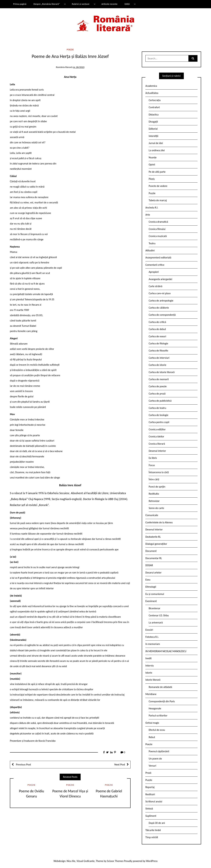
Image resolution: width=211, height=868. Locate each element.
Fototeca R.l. (152, 637)
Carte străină (156, 286)
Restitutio (154, 494)
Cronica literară (157, 444)
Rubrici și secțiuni (81, 4)
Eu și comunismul (155, 594)
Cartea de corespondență (162, 315)
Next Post (120, 765)
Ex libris (153, 458)
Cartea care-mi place (160, 293)
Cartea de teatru (157, 408)
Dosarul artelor (153, 573)
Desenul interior (157, 451)
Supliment (151, 816)
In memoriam (153, 644)
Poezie (70, 49)
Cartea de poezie (158, 386)
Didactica (154, 115)
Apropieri (154, 272)
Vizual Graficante (85, 861)
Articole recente (109, 4)
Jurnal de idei (156, 143)
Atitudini (150, 250)
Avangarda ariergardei (160, 279)
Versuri (152, 766)
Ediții (127, 4)
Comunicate (152, 515)
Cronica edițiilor (157, 429)
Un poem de (155, 759)
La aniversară (156, 623)
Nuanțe (153, 157)
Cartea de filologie (158, 343)
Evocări (149, 630)
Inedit (149, 658)
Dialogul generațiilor (156, 544)
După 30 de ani (157, 823)
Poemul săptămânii (159, 751)
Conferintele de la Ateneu (159, 522)
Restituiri (150, 794)
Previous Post (23, 765)
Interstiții (153, 136)
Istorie (149, 673)
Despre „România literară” (47, 4)
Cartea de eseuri (157, 336)
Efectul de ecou (157, 730)
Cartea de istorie (158, 365)
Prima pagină (20, 4)
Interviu (150, 666)
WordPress (152, 861)
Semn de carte (156, 508)
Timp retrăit (152, 837)
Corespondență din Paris (162, 701)
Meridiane (151, 694)
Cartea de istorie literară (162, 372)
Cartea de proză (157, 394)
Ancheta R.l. (152, 208)
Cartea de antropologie (161, 301)
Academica (151, 86)
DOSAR (149, 565)
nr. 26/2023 (79, 67)
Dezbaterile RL (153, 537)
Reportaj (150, 787)
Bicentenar (154, 608)
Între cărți (154, 479)
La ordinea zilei (157, 150)
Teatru (152, 243)
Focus (152, 465)
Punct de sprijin (157, 487)
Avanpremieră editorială (158, 258)
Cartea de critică (157, 322)
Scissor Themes (115, 861)
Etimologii (151, 587)
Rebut (152, 737)
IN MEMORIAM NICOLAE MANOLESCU (166, 651)
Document (151, 551)
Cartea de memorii (159, 379)
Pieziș (152, 179)
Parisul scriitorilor (158, 716)
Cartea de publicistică (160, 401)
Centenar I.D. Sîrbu (159, 615)
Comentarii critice (155, 265)
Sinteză (149, 809)
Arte (148, 215)
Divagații (153, 122)
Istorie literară (153, 680)
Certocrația (155, 100)
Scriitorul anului (154, 801)
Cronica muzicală (158, 236)
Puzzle (152, 193)
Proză (148, 773)
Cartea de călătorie (159, 308)
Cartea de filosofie (158, 351)
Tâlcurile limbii (153, 830)
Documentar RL (154, 558)
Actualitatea (152, 93)
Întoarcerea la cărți (159, 472)
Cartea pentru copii (159, 422)
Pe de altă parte (157, 172)
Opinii (152, 165)
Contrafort (154, 107)
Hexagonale (155, 708)
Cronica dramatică (158, 222)
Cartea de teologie (158, 415)
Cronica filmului (157, 229)
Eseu (148, 580)
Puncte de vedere (158, 186)
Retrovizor (154, 501)
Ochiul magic (152, 723)
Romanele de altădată (160, 687)
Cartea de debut (157, 329)
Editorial (153, 129)
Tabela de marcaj (158, 200)
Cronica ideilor (156, 436)
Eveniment (151, 601)
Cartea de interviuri (159, 358)
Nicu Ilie (71, 861)
